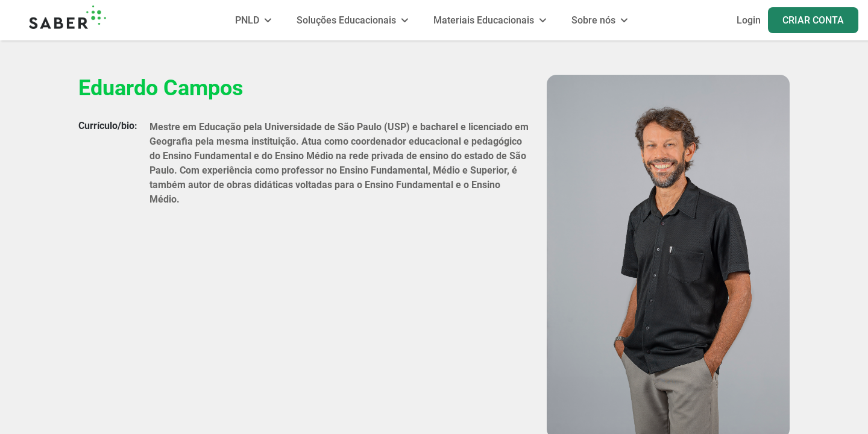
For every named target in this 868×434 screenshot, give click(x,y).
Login (749, 20)
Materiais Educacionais (484, 20)
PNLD (247, 20)
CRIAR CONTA (813, 20)
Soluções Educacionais (346, 20)
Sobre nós (593, 20)
